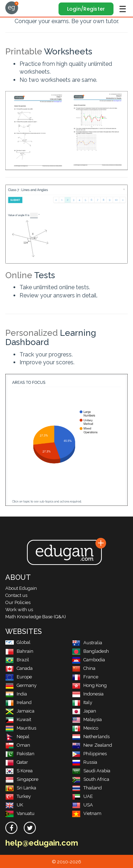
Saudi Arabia (91, 771)
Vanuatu (20, 813)
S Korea (19, 771)
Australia (87, 643)
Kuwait (18, 719)
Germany (21, 685)
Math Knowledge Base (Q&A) (36, 617)
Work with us (19, 610)
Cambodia (88, 660)
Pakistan (20, 754)
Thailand (87, 788)
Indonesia (88, 694)
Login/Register (86, 9)
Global (18, 642)
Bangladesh (90, 651)
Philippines (89, 754)
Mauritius (21, 728)
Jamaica (20, 711)
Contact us (16, 595)
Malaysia (87, 719)
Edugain (12, 8)
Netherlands (91, 737)
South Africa (91, 779)
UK (14, 805)
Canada (19, 668)
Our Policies (18, 602)
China (84, 668)
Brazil (17, 660)
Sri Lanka (21, 788)
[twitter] (30, 828)
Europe (19, 677)
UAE (82, 796)
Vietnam (87, 813)
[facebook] (11, 828)
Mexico (85, 728)
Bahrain (19, 651)
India (16, 694)
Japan (84, 711)
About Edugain (21, 588)
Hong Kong (89, 685)
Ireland (18, 702)
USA (82, 805)
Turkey (18, 796)
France (85, 677)
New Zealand (92, 745)
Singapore (22, 779)
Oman (18, 745)
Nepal (17, 737)
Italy (82, 702)
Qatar (17, 762)
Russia (85, 762)
